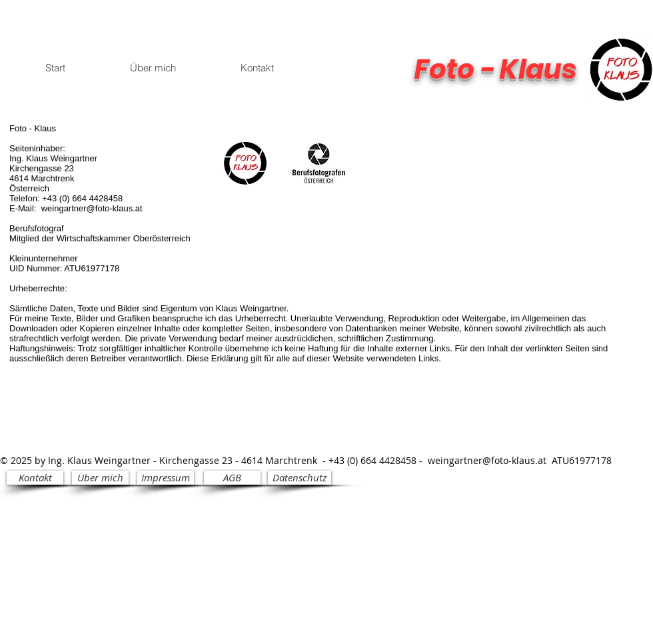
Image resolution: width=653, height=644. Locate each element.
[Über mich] (100, 478)
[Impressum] (166, 478)
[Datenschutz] (300, 478)
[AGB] (232, 478)
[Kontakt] (35, 478)
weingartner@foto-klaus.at (92, 208)
